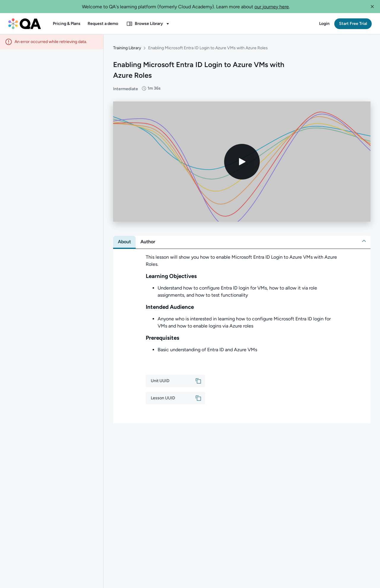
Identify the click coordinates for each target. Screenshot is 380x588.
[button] (372, 7)
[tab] (124, 241)
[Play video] (242, 161)
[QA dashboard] (25, 24)
